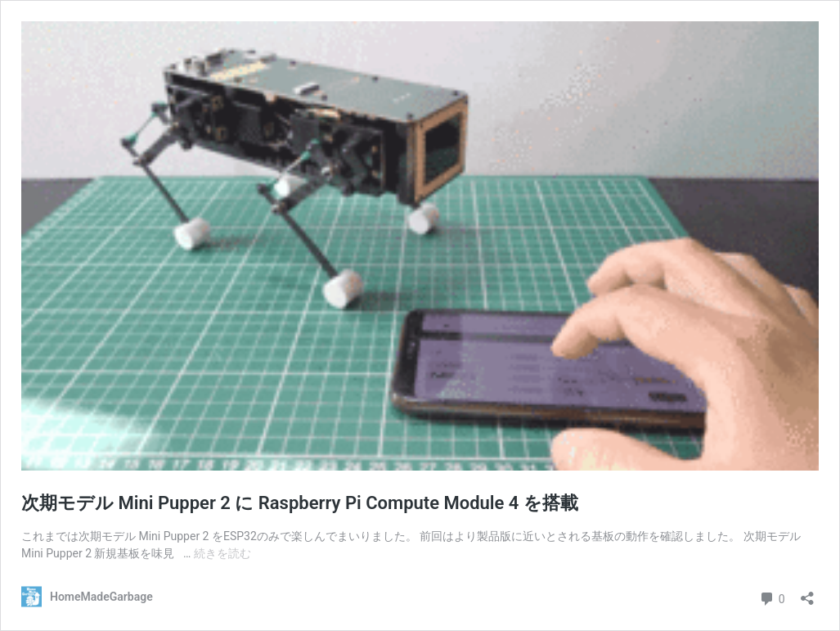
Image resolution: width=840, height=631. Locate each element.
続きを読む (222, 553)
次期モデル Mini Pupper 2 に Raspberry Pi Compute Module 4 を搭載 (300, 503)
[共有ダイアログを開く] (807, 593)
